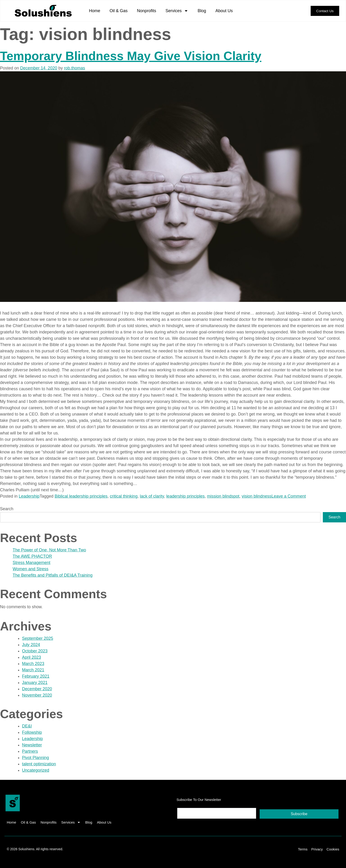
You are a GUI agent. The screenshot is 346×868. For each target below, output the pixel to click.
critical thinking (124, 496)
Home (95, 11)
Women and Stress (31, 569)
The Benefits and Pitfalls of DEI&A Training (53, 575)
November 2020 (37, 695)
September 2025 (38, 638)
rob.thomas (74, 68)
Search (7, 509)
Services (177, 11)
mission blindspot (223, 496)
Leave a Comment (289, 496)
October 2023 (35, 651)
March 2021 (33, 670)
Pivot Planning (35, 758)
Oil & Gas (119, 11)
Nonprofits (147, 11)
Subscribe (299, 814)
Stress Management (31, 563)
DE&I (27, 726)
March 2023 (33, 664)
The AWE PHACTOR (32, 556)
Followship (32, 732)
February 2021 (36, 676)
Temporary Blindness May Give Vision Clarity (131, 56)
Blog (202, 11)
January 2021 (35, 683)
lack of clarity (152, 496)
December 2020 (37, 689)
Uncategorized (36, 770)
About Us (224, 11)
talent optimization (39, 764)
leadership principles (185, 496)
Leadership (29, 496)
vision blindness (256, 496)
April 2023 (31, 657)
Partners (30, 751)
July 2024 (31, 645)
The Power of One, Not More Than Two (49, 550)
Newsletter (32, 745)
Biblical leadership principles (81, 496)
